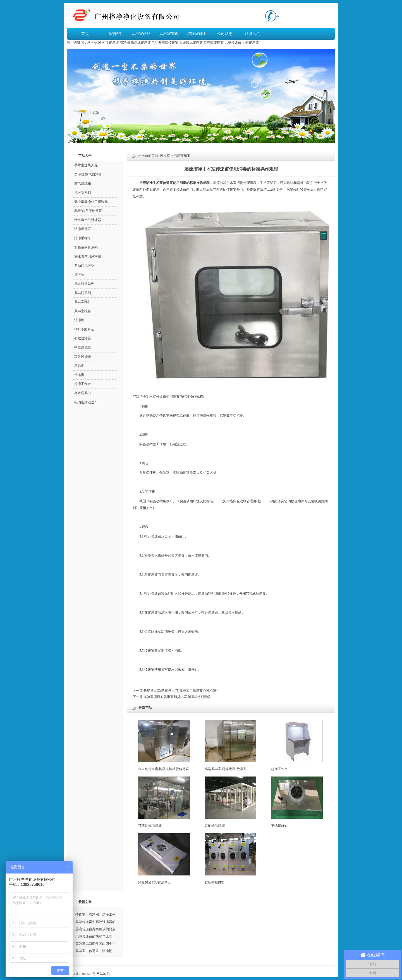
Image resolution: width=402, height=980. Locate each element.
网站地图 (103, 974)
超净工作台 (297, 745)
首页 (85, 34)
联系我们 (253, 34)
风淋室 (92, 42)
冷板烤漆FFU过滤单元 (164, 859)
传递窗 (114, 42)
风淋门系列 (83, 293)
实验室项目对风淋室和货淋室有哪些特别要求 (177, 697)
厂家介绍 (113, 34)
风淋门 (103, 42)
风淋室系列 (83, 193)
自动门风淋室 (84, 266)
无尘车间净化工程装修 (91, 202)
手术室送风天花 (86, 165)
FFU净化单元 (84, 329)
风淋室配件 (83, 302)
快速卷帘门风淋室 (88, 256)
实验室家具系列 (86, 247)
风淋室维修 (83, 311)
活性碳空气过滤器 (88, 220)
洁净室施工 (197, 34)
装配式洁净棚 (230, 802)
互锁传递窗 (250, 42)
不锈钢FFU (297, 802)
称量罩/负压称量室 (88, 211)
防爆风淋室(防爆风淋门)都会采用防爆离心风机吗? (180, 691)
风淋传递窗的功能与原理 (94, 936)
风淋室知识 (169, 34)
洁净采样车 (83, 238)
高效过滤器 (83, 357)
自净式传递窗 (214, 42)
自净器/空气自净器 (88, 174)
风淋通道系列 (84, 284)
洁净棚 (125, 42)
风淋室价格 (141, 34)
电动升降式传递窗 (165, 42)
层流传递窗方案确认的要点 (95, 929)
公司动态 (225, 34)
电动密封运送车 (86, 402)
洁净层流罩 (83, 229)
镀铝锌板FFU (230, 859)
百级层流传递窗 (191, 42)
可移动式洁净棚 (164, 802)
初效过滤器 (83, 338)
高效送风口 (83, 393)
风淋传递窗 (233, 42)
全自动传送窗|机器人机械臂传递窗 (164, 745)
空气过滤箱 (83, 183)
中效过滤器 (83, 347)
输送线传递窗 (141, 42)
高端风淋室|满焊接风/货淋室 (230, 745)
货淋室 (79, 274)
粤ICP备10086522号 (81, 974)
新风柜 (79, 366)
